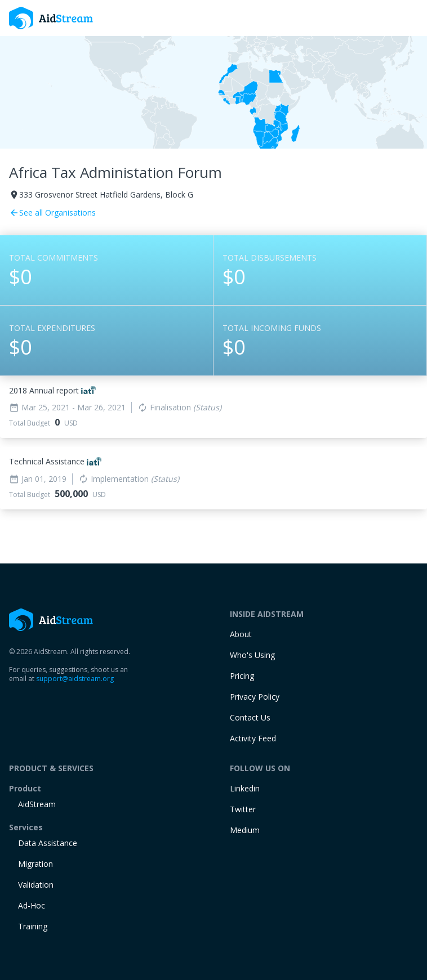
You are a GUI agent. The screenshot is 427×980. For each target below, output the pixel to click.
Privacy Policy (255, 697)
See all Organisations (52, 212)
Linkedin (245, 788)
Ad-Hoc (32, 905)
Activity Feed (253, 738)
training (33, 926)
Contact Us (250, 717)
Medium (245, 830)
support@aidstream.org (75, 679)
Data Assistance (48, 843)
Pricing (242, 676)
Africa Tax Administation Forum (115, 172)
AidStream (37, 804)
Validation (36, 885)
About (241, 634)
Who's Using (252, 655)
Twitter (243, 809)
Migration (35, 864)
